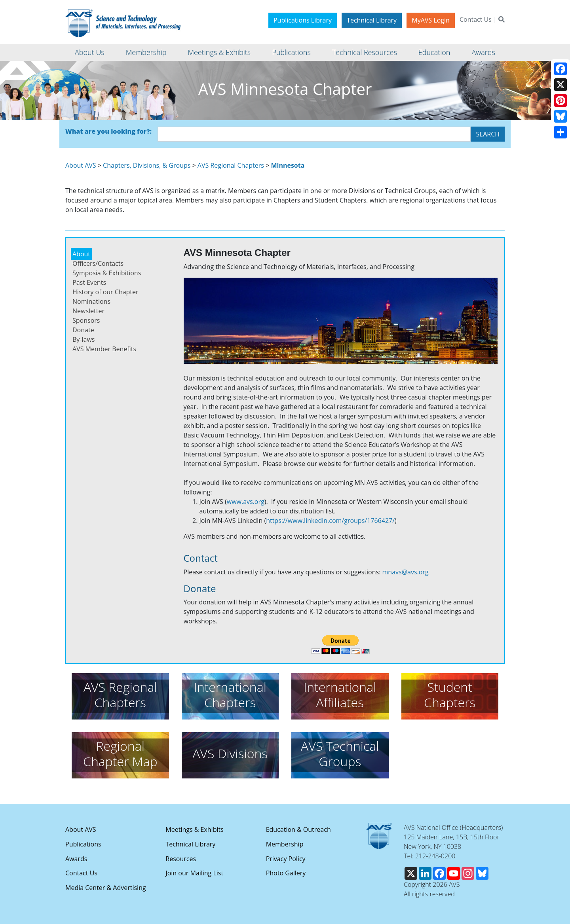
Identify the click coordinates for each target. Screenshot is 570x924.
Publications (83, 844)
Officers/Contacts (98, 263)
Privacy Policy (286, 859)
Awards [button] (483, 52)
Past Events (89, 282)
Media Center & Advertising (106, 888)
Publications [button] (291, 52)
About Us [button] (90, 52)
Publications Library (303, 20)
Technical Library (372, 20)
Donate (83, 330)
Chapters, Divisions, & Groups (147, 165)
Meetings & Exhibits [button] (219, 52)
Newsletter (88, 311)
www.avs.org (246, 502)
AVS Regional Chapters (231, 165)
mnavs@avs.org (406, 572)
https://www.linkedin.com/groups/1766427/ (330, 521)
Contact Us (476, 19)
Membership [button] (146, 52)
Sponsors (86, 320)
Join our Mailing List (194, 873)
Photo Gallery (286, 873)
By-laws (84, 339)
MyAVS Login (431, 20)
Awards (76, 859)
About (81, 254)
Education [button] (434, 52)
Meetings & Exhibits (194, 829)
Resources (181, 859)
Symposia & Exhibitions (107, 273)
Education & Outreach (298, 829)
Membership (285, 844)
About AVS (81, 165)
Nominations (91, 301)
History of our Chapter (105, 292)
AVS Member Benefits (104, 349)
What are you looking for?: (108, 131)
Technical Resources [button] (365, 52)
